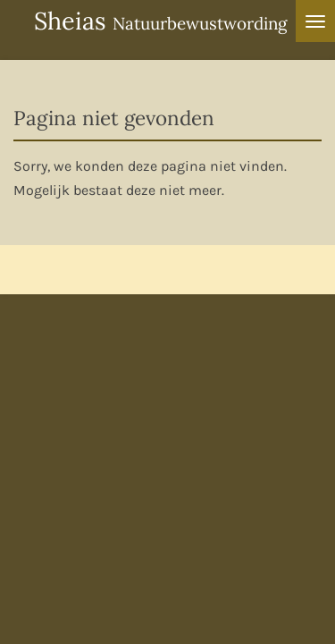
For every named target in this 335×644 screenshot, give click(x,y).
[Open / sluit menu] (315, 21)
